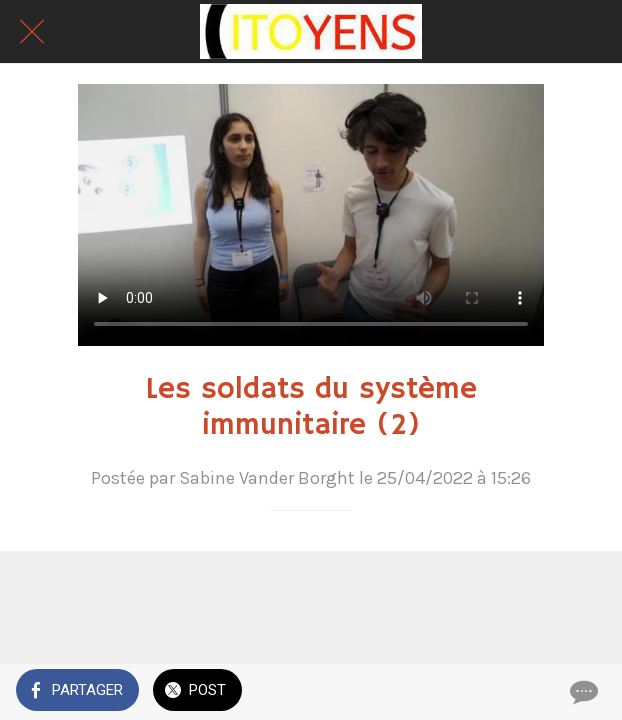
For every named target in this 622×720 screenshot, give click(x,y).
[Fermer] (32, 32)
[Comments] (582, 692)
